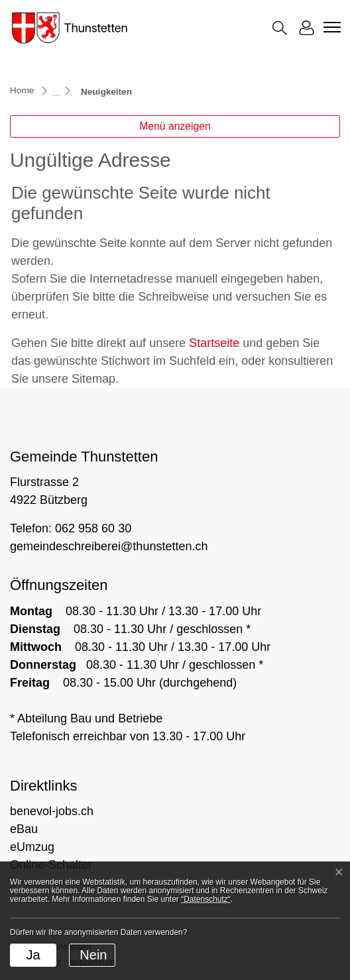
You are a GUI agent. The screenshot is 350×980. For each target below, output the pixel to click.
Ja (33, 955)
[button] (280, 28)
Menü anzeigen (175, 126)
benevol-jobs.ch (52, 811)
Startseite (214, 343)
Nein (93, 955)
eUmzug (32, 847)
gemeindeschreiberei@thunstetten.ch (109, 546)
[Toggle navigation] (330, 27)
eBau (24, 829)
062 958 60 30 (93, 528)
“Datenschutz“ (206, 899)
